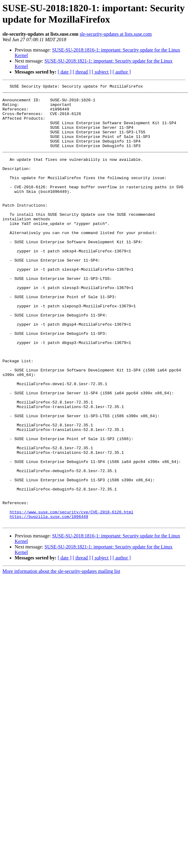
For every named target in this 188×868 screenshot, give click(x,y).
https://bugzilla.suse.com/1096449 (49, 603)
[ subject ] (102, 72)
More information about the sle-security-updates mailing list (61, 659)
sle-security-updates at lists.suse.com (116, 34)
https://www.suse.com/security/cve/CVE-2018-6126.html (71, 598)
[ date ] (65, 72)
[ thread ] (82, 72)
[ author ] (122, 72)
